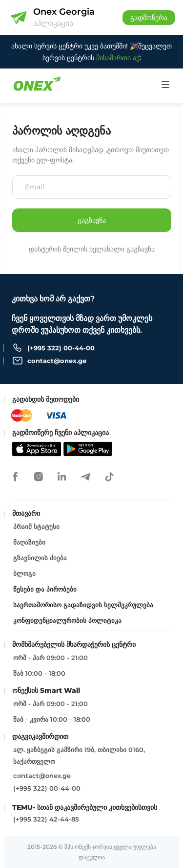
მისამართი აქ (118, 58)
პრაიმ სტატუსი (36, 526)
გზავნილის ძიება (40, 558)
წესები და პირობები (45, 589)
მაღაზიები (29, 542)
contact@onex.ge (57, 361)
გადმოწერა (149, 18)
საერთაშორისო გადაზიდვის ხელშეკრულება (83, 605)
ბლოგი (24, 573)
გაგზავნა (92, 220)
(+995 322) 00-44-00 (61, 348)
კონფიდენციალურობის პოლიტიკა (67, 620)
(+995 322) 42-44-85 (46, 819)
